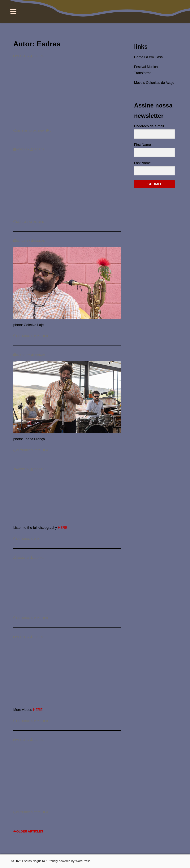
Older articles (28, 831)
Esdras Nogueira (34, 861)
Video (19, 56)
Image (19, 241)
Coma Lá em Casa (148, 57)
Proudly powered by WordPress (69, 861)
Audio (19, 469)
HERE (63, 528)
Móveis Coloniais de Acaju (154, 83)
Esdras (37, 56)
